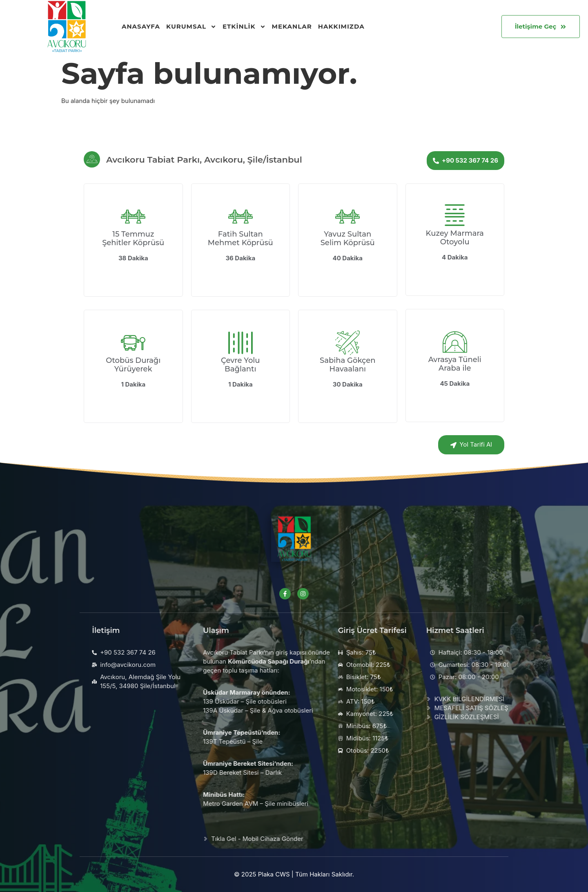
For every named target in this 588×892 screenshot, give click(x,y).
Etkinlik (244, 27)
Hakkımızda (341, 26)
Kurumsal (191, 27)
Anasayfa (141, 26)
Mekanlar (292, 26)
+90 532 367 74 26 (465, 160)
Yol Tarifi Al (471, 444)
